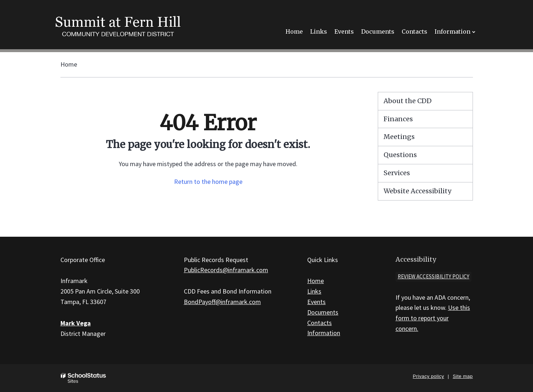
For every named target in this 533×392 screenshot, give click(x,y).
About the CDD (408, 101)
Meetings (399, 137)
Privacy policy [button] (428, 376)
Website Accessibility (417, 191)
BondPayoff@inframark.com (222, 302)
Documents (323, 312)
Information (324, 333)
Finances (398, 119)
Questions (400, 155)
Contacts (320, 323)
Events (316, 302)
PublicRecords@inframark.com (226, 270)
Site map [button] (463, 376)
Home (69, 64)
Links (314, 291)
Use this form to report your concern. (433, 318)
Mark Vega (76, 323)
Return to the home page (208, 182)
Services (397, 173)
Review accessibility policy (433, 276)
